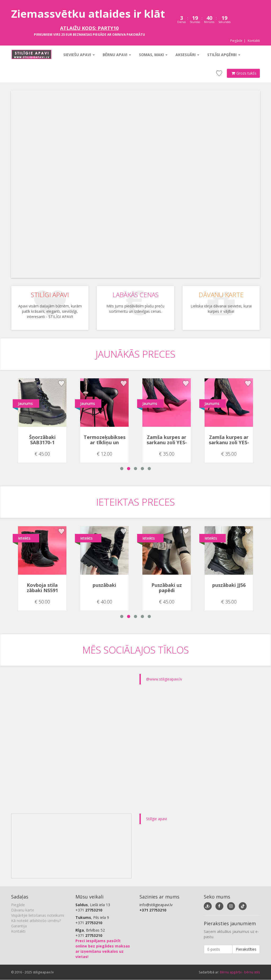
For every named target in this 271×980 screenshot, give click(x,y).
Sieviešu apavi (78, 55)
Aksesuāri (187, 55)
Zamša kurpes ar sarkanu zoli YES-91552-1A (167, 442)
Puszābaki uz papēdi (167, 588)
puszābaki (104, 585)
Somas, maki (153, 55)
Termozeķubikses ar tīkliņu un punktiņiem (105, 442)
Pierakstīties (246, 949)
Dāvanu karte (23, 910)
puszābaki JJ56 (229, 585)
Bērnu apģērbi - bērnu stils (240, 972)
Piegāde (236, 41)
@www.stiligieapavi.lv (164, 679)
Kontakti (254, 41)
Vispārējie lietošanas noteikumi (38, 915)
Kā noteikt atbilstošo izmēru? (36, 921)
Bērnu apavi (116, 55)
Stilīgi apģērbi (223, 55)
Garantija (19, 926)
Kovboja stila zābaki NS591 (42, 588)
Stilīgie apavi (157, 819)
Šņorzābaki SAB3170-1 (42, 440)
